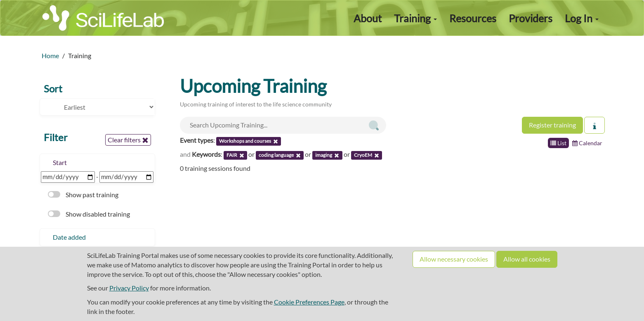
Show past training (83, 195)
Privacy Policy (129, 288)
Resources (473, 18)
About (368, 18)
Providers (531, 18)
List (558, 143)
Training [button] (415, 18)
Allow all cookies (527, 259)
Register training (552, 125)
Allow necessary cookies (454, 259)
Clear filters (128, 140)
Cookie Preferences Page (309, 302)
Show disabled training (89, 214)
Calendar (587, 143)
